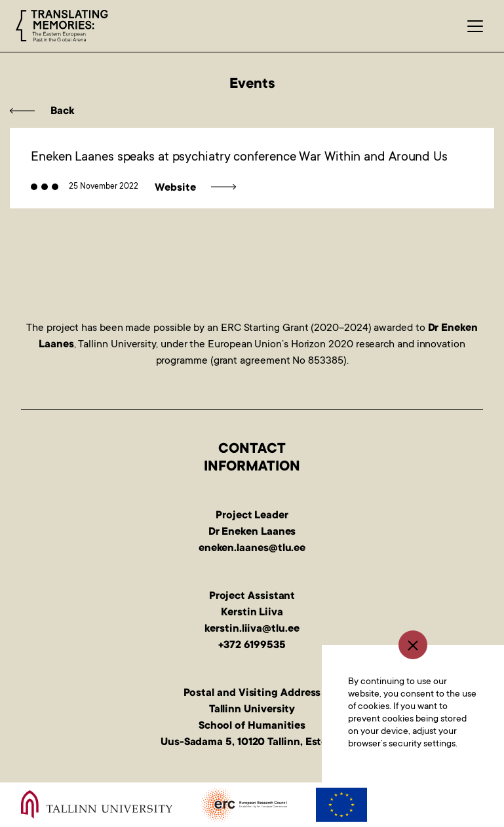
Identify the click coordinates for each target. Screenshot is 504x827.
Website (175, 188)
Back (62, 111)
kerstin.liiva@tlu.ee (252, 629)
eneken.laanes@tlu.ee (252, 548)
